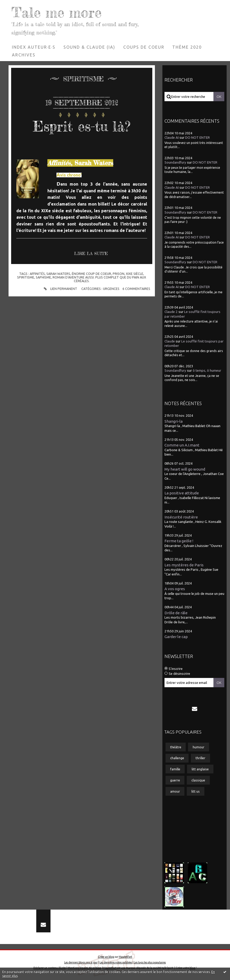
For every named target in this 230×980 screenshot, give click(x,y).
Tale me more (56, 12)
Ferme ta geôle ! (179, 541)
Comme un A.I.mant (182, 445)
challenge (177, 758)
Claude (170, 341)
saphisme (43, 277)
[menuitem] (34, 47)
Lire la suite (91, 253)
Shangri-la (174, 421)
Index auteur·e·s (34, 47)
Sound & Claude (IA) (89, 47)
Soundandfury (175, 162)
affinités (37, 274)
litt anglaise (200, 769)
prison (118, 274)
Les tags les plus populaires (150, 962)
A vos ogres (175, 589)
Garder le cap (176, 637)
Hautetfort (125, 957)
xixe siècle (135, 274)
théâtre (176, 747)
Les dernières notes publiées (116, 962)
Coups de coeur (144, 47)
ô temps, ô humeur (207, 371)
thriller (200, 758)
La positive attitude (182, 493)
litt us (196, 791)
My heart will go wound (185, 469)
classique (198, 780)
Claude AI (172, 138)
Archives (24, 55)
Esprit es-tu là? (82, 126)
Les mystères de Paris (184, 565)
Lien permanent (60, 289)
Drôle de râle (176, 613)
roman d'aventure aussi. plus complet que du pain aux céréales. (99, 279)
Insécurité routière (181, 517)
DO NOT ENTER (197, 138)
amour (175, 791)
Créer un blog (106, 957)
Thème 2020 (187, 47)
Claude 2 (171, 312)
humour (199, 747)
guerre (175, 780)
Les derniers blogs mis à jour (81, 962)
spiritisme (26, 277)
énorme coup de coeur (91, 274)
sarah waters (58, 274)
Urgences (111, 289)
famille (175, 769)
